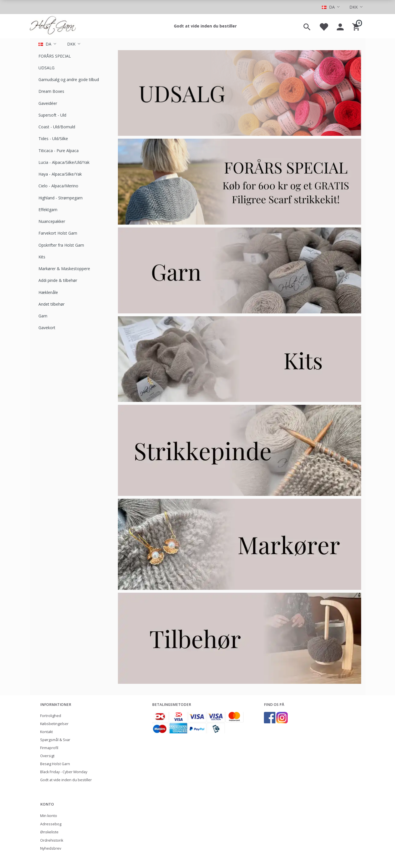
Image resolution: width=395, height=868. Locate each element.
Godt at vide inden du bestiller (205, 26)
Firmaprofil (49, 748)
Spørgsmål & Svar (55, 740)
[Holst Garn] (53, 26)
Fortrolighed (51, 716)
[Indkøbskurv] (357, 26)
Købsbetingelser (54, 724)
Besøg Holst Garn (55, 764)
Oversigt (47, 756)
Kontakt (46, 732)
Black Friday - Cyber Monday (64, 772)
